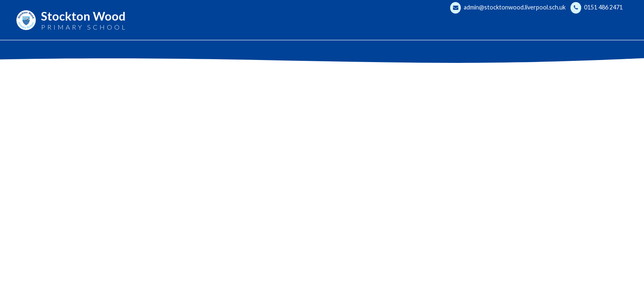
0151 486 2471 (597, 8)
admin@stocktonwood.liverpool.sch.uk (508, 8)
